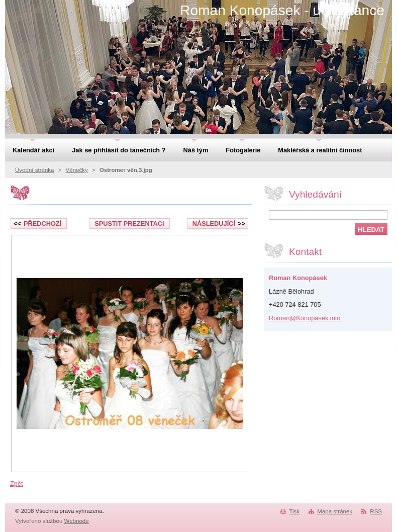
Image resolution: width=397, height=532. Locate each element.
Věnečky (77, 170)
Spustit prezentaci (129, 224)
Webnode (77, 521)
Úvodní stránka (34, 170)
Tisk (294, 511)
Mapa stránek (335, 511)
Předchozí (37, 224)
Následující (219, 224)
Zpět (17, 483)
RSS (376, 511)
